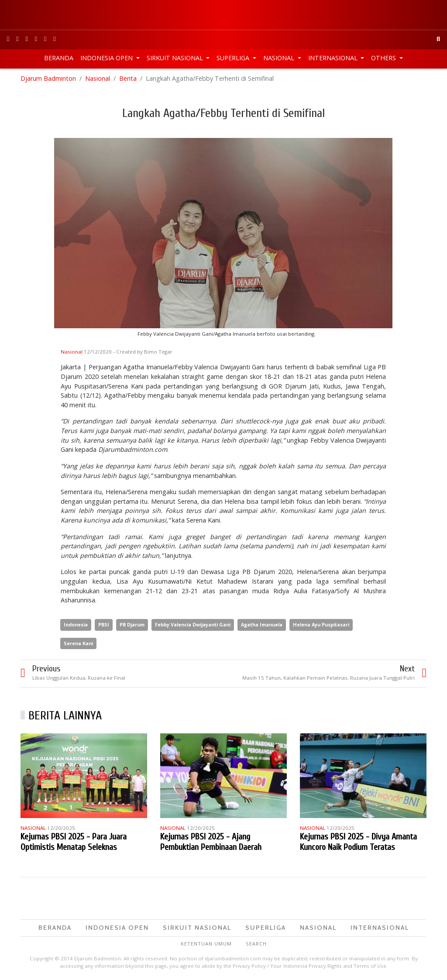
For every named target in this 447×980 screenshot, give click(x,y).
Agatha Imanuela (262, 624)
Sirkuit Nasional (176, 58)
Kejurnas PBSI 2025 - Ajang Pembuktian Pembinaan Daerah (211, 842)
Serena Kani (78, 643)
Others (384, 58)
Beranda (59, 58)
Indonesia (76, 624)
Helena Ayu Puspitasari (321, 624)
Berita (128, 78)
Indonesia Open (107, 58)
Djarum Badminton (48, 78)
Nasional (280, 58)
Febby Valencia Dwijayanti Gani (193, 624)
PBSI (104, 624)
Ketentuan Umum (206, 944)
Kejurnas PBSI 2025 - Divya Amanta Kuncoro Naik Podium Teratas (358, 842)
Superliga (234, 58)
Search (256, 944)
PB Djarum (132, 624)
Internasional (334, 58)
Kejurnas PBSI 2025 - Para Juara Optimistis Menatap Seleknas (74, 842)
